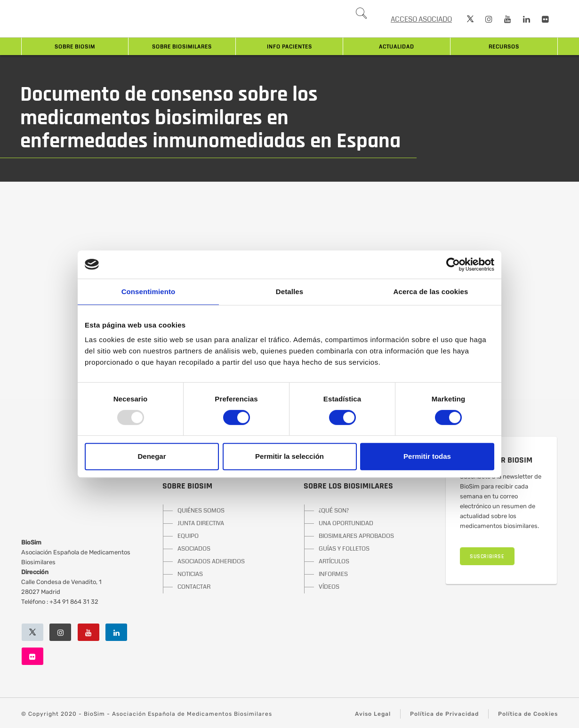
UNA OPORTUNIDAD (346, 523)
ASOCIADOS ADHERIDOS (211, 561)
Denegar (152, 456)
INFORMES (333, 574)
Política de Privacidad (444, 714)
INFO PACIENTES (289, 47)
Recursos (504, 47)
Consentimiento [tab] (149, 292)
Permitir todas (427, 456)
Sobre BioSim (75, 47)
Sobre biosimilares (182, 47)
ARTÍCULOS (334, 561)
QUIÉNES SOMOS (201, 511)
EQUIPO (188, 536)
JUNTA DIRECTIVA (201, 523)
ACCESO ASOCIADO (421, 19)
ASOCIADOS (194, 549)
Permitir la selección (289, 456)
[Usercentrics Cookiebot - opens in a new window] (453, 264)
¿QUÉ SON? (334, 511)
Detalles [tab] (289, 292)
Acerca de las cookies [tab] (431, 292)
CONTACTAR (194, 587)
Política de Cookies (528, 714)
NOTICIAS (190, 574)
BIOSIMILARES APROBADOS (356, 536)
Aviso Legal (373, 714)
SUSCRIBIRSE (487, 556)
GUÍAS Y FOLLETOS (344, 549)
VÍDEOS (329, 587)
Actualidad (397, 47)
